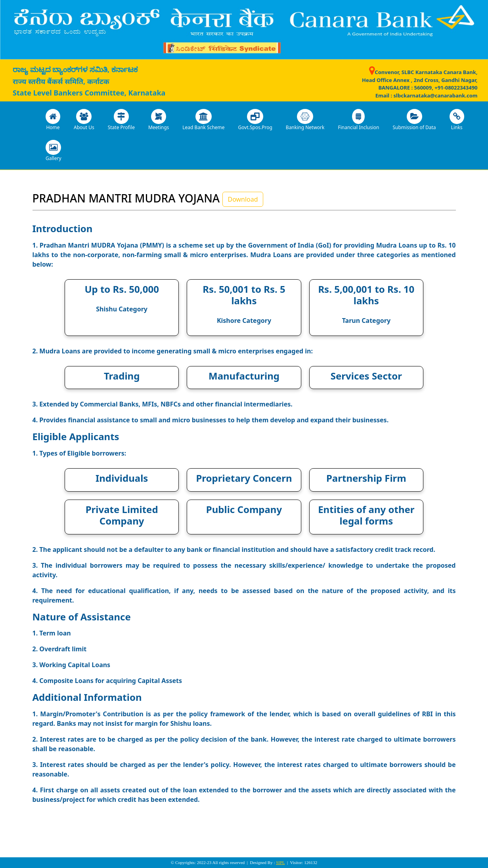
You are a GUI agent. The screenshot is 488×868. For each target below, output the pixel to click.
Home (53, 120)
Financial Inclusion (358, 120)
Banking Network (305, 120)
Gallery (54, 151)
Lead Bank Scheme (203, 120)
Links (457, 120)
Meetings (159, 120)
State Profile (121, 120)
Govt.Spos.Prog (255, 120)
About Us (84, 120)
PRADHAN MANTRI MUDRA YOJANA (126, 198)
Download (243, 199)
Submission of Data (414, 120)
